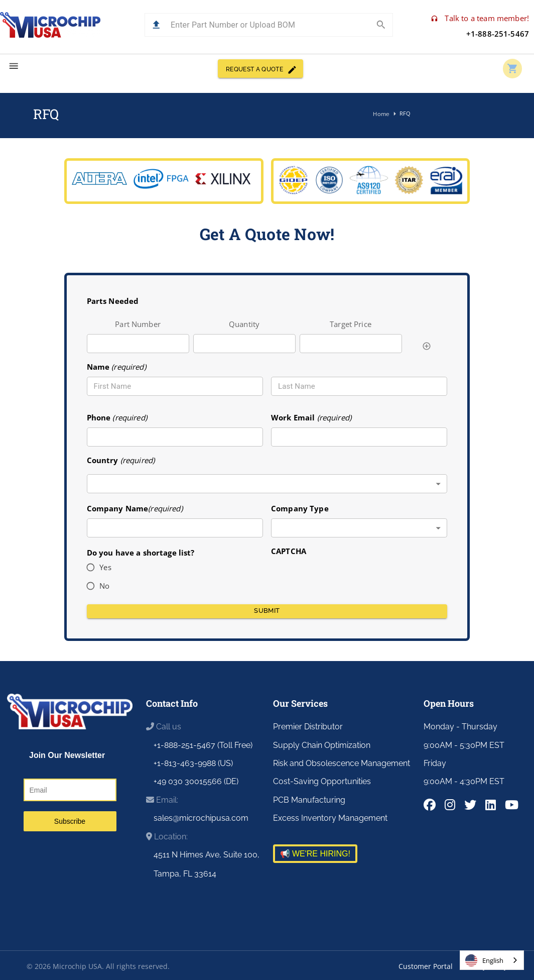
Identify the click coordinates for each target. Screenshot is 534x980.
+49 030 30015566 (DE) (196, 781)
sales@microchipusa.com (201, 818)
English (484, 960)
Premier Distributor (308, 727)
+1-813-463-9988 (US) (193, 763)
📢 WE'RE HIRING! (315, 854)
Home (381, 115)
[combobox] (267, 484)
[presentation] (347, 577)
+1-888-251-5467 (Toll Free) (203, 745)
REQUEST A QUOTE (260, 69)
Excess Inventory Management (330, 818)
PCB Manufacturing (309, 800)
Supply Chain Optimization (322, 745)
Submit (267, 611)
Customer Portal (426, 966)
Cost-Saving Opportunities (322, 781)
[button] (156, 25)
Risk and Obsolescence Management (342, 763)
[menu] (14, 66)
